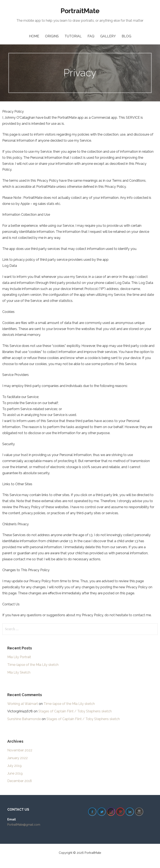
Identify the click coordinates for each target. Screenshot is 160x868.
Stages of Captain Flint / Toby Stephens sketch (75, 711)
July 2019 (14, 766)
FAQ (91, 36)
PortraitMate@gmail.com (24, 825)
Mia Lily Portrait (19, 657)
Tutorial (73, 36)
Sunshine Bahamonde (24, 719)
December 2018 (20, 781)
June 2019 (15, 773)
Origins (52, 36)
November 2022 (20, 750)
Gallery (108, 36)
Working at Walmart (23, 704)
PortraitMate (80, 11)
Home (34, 36)
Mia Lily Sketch (19, 672)
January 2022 (17, 758)
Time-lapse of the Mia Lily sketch (33, 665)
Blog (126, 36)
